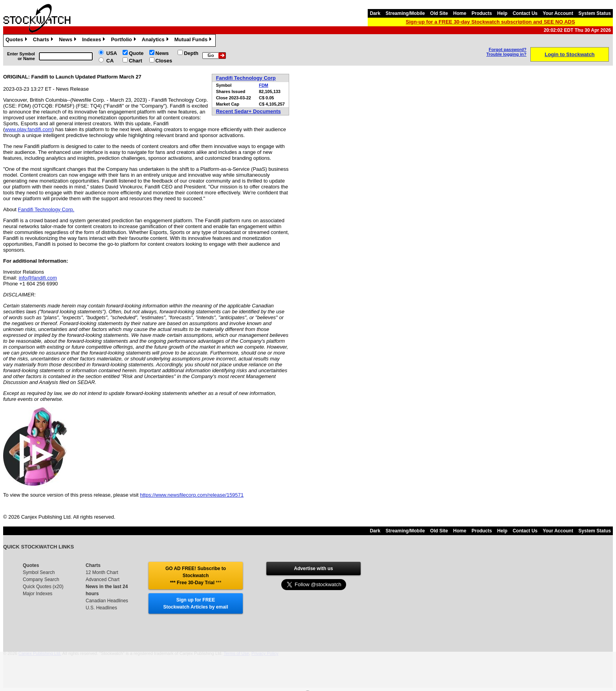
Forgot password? (508, 49)
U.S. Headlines (101, 608)
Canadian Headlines (107, 601)
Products (482, 13)
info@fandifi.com (38, 278)
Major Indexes (38, 594)
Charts (44, 40)
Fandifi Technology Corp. (46, 209)
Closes (164, 61)
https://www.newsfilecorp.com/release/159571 (192, 495)
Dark (375, 13)
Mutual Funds (194, 40)
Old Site (439, 13)
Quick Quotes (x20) (43, 587)
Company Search (41, 579)
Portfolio (124, 40)
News (69, 40)
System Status (595, 13)
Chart (136, 61)
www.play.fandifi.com (28, 129)
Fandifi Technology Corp (246, 78)
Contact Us (525, 13)
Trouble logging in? (506, 54)
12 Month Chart (102, 572)
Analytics (156, 40)
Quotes (17, 40)
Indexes (94, 40)
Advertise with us (313, 569)
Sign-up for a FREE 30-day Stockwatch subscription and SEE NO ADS (490, 22)
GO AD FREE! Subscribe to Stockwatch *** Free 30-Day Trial (196, 576)
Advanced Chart (103, 579)
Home (460, 13)
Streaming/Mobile (405, 13)
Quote (136, 53)
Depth (191, 53)
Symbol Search (39, 572)
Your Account (558, 13)
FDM (264, 85)
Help (502, 13)
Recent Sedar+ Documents (248, 111)
